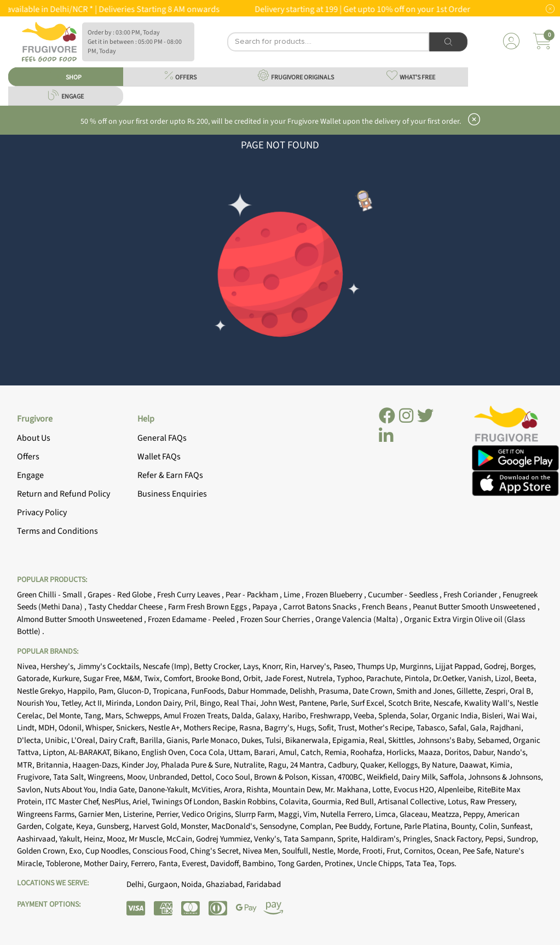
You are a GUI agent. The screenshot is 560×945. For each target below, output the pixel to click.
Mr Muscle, (148, 839)
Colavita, (296, 802)
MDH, (48, 728)
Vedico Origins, (208, 814)
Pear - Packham (253, 595)
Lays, (253, 667)
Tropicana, (172, 691)
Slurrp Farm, (256, 814)
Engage (30, 475)
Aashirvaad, (38, 839)
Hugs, (307, 728)
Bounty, (465, 826)
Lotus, (459, 802)
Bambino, (260, 864)
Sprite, (349, 839)
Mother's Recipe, (388, 728)
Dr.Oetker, (451, 679)
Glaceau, (415, 814)
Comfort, (180, 679)
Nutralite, (251, 765)
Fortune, (389, 826)
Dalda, (244, 716)
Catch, (313, 753)
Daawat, (475, 765)
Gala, (480, 728)
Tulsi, (275, 741)
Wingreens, (107, 777)
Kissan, (325, 777)
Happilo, (83, 691)
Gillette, (471, 691)
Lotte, (383, 790)
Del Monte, (65, 716)
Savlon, (31, 790)
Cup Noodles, (109, 851)
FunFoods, (209, 691)
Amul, (290, 753)
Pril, (192, 703)
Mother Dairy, (107, 864)
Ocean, (450, 851)
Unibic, (58, 741)
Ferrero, (145, 864)
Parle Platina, (428, 826)
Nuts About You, (72, 790)
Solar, (421, 716)
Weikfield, (384, 777)
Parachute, (385, 679)
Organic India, (457, 716)
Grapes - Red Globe (120, 595)
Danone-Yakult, (165, 790)
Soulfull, (297, 851)
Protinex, (341, 864)
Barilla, (153, 741)
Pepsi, (496, 839)
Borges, (523, 667)
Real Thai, (242, 703)
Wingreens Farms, (48, 814)
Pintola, (419, 679)
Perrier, (169, 814)
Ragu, (279, 765)
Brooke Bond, (219, 679)
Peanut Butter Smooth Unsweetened (475, 607)
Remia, (337, 753)
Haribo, (296, 716)
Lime (293, 595)
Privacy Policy (42, 512)
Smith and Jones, (426, 691)
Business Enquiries (172, 494)
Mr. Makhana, (348, 790)
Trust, (348, 728)
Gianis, (179, 741)
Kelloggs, (405, 765)
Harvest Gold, (157, 826)
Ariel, (142, 802)
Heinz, (95, 839)
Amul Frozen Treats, (198, 716)
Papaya (266, 607)
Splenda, (394, 716)
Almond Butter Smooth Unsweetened (80, 620)
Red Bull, (362, 802)
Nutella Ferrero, (348, 814)
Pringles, (418, 839)
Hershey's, (59, 667)
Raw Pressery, (493, 802)
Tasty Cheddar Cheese (126, 607)
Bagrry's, (281, 728)
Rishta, (259, 790)
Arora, (235, 790)
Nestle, (325, 851)
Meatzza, (447, 814)
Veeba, (366, 716)
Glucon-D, (135, 691)
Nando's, (512, 753)
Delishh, (304, 691)
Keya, (86, 826)
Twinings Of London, (187, 802)
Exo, (77, 851)
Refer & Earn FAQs (170, 475)
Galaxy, (269, 716)
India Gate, (119, 790)
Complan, (317, 826)
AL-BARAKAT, (91, 753)
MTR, (27, 765)
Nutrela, (322, 679)
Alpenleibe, (458, 790)
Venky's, (269, 839)
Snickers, (132, 728)
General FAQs (162, 438)
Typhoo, (351, 679)
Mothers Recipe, (211, 728)
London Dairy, (160, 703)
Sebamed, (495, 741)
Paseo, (345, 667)
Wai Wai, (522, 716)
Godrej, (497, 667)
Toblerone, (65, 864)
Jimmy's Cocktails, (110, 667)
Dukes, (253, 741)
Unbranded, (170, 777)
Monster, (196, 826)
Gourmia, (329, 802)
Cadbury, (344, 765)
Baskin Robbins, (251, 802)
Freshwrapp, (332, 716)
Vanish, (481, 679)
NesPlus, (117, 802)
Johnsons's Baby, (447, 741)
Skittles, (403, 741)
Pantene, (314, 703)
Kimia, (501, 765)
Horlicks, (402, 753)
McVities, (208, 790)
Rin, (292, 667)
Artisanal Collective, (413, 802)
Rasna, (252, 728)
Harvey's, (317, 667)
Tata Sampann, (310, 839)
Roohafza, (368, 753)
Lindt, (28, 728)
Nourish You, (39, 703)
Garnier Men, (101, 814)
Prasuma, (336, 691)
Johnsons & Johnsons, (506, 777)
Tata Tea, (422, 864)
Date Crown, (374, 691)
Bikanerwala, (309, 741)
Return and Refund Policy (63, 494)
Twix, (154, 679)
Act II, (95, 703)
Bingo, (212, 703)
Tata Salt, (70, 777)
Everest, (196, 864)
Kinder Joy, (141, 765)
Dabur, (485, 753)
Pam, (108, 691)
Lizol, (505, 679)
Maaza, (431, 753)
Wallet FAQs (159, 457)
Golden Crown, (43, 851)
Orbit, (254, 679)
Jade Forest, (286, 679)
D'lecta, (31, 741)
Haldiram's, (382, 839)
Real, (379, 741)
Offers (28, 457)
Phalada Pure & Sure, (197, 765)
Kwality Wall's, (490, 703)
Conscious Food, (161, 851)
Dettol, (203, 777)
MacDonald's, (235, 826)
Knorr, (273, 667)
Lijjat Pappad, (460, 667)
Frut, (395, 851)
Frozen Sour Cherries (276, 620)
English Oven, (165, 753)
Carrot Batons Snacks (321, 607)
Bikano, (127, 753)
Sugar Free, (103, 679)
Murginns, (417, 667)
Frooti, (374, 851)
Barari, (267, 753)
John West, (279, 703)
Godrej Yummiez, (225, 839)
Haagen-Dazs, (97, 765)
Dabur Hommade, (259, 691)
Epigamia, (351, 741)
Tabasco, (433, 728)
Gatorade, (35, 679)
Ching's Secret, (216, 851)
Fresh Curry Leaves (189, 595)
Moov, (138, 777)
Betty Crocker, (218, 667)
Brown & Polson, (283, 777)
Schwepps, (145, 716)
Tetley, (73, 703)
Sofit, (328, 728)
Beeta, (526, 679)
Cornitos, (420, 851)
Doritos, (459, 753)
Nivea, (29, 667)
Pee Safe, (479, 851)
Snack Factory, (460, 839)
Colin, (490, 826)
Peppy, (475, 814)
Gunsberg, (115, 826)
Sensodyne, (280, 826)
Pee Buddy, (354, 826)
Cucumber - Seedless (404, 595)
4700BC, (352, 777)
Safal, (460, 728)
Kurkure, (68, 679)
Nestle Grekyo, (42, 691)
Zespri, (497, 691)
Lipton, (56, 753)
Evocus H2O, (416, 790)
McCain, (181, 839)
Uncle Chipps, (381, 864)
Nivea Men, (262, 851)
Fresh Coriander (471, 595)
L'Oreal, (85, 741)
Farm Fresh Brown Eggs (208, 607)
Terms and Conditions (57, 531)
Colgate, (61, 826)
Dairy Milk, (421, 777)
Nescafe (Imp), (168, 667)
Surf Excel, (370, 703)
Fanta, (170, 864)
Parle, (340, 703)
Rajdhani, (507, 728)
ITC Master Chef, (74, 802)
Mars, (115, 716)
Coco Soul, (235, 777)
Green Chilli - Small (50, 595)
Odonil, (72, 728)
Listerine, (140, 814)
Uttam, (241, 753)
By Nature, (440, 765)
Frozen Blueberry (335, 595)
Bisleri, (494, 716)
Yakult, (71, 839)
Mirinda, (121, 703)
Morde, (350, 851)
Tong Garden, (301, 864)
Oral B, (521, 691)
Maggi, (291, 814)
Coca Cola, (209, 753)
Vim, (312, 814)
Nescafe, (449, 703)
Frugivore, (35, 777)
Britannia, (54, 765)
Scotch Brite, (411, 703)
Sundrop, (523, 839)
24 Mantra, (309, 765)
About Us (34, 438)
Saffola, (454, 777)
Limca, (387, 814)
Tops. (448, 864)
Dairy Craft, (119, 741)
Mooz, (118, 839)
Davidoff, (226, 864)
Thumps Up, (378, 667)
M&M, (134, 679)
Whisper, (101, 728)
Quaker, (374, 765)
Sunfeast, (517, 826)
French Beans (385, 607)
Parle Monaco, (217, 741)
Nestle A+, (166, 728)
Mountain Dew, (298, 790)
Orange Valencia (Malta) (358, 620)
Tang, (95, 716)
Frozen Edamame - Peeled (192, 620)
